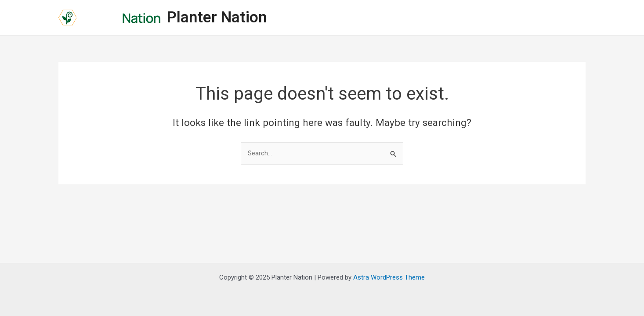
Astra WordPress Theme (389, 277)
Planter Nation (217, 17)
